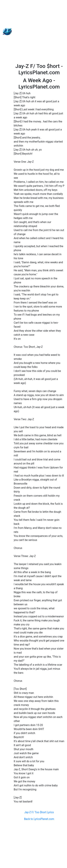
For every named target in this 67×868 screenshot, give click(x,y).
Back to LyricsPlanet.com (39, 819)
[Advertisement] (34, 31)
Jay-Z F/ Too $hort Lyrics (39, 812)
